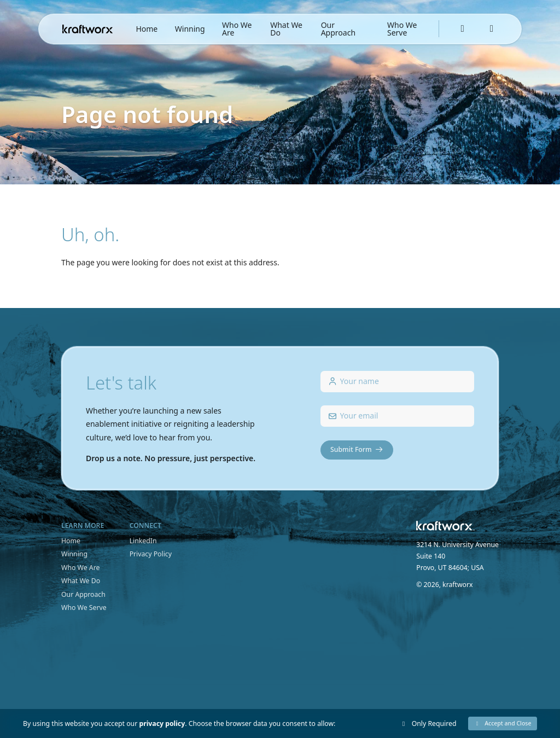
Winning (190, 29)
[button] (503, 724)
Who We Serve (402, 29)
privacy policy (162, 724)
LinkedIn (143, 541)
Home (147, 29)
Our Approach (338, 29)
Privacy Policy (151, 554)
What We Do (286, 29)
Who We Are (237, 29)
